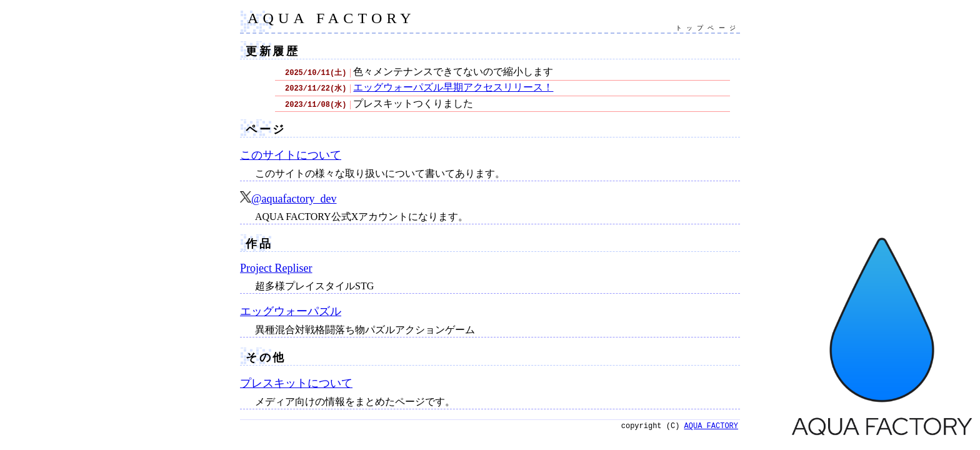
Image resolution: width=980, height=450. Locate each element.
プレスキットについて (296, 383)
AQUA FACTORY (332, 18)
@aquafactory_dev (288, 199)
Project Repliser (276, 268)
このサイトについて (291, 155)
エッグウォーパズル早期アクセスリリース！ (453, 87)
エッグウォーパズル (291, 311)
